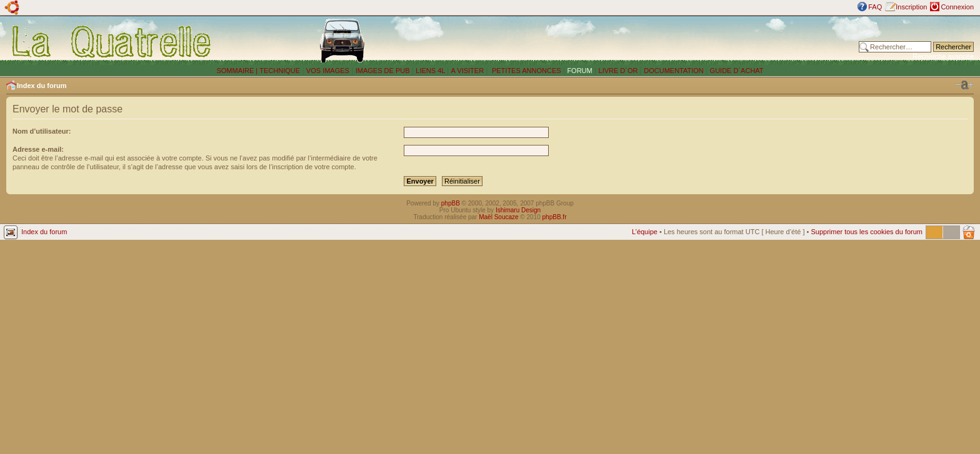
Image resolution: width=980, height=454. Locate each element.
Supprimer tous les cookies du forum (867, 232)
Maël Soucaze (498, 217)
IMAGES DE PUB (383, 71)
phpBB (451, 203)
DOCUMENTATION (674, 71)
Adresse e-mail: (38, 149)
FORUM (579, 71)
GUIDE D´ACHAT (737, 71)
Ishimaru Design (518, 210)
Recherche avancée (943, 56)
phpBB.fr (555, 217)
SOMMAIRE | (238, 71)
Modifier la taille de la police (964, 85)
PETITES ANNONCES (526, 71)
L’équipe (645, 232)
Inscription (911, 7)
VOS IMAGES (328, 71)
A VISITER (468, 71)
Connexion (957, 7)
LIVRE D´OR (618, 71)
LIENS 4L (431, 71)
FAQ (875, 7)
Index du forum (42, 86)
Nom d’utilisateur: (42, 131)
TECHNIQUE (280, 71)
